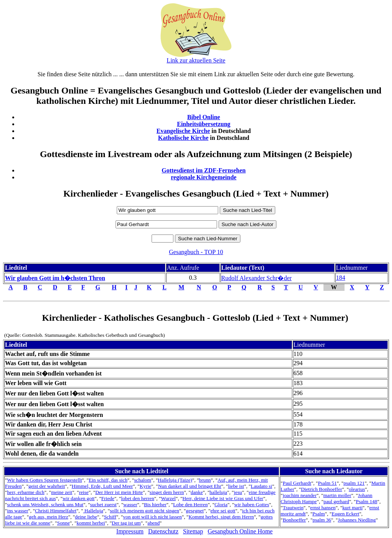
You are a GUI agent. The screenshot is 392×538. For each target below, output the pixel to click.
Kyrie (145, 486)
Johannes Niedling (357, 520)
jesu (238, 492)
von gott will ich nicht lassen (152, 517)
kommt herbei (91, 523)
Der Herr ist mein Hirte (119, 492)
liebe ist (236, 486)
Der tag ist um (126, 523)
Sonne (63, 523)
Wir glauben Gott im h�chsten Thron (55, 278)
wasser (130, 504)
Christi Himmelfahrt (56, 511)
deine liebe (86, 517)
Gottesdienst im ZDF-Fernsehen (204, 170)
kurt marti (352, 508)
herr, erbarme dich (26, 492)
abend (154, 523)
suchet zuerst (103, 504)
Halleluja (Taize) (175, 480)
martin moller (337, 495)
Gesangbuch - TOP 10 (196, 252)
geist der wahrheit (47, 486)
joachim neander (300, 495)
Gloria (221, 504)
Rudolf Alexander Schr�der (256, 278)
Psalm (319, 514)
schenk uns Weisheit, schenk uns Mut (45, 504)
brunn (205, 480)
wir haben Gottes (252, 504)
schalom (142, 480)
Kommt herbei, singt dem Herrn (221, 517)
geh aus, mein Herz (48, 517)
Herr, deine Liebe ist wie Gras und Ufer (223, 498)
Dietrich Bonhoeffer (321, 489)
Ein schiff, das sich (108, 480)
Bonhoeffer (294, 520)
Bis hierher (155, 504)
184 (341, 278)
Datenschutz (163, 531)
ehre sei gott (223, 511)
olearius (357, 489)
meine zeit (62, 492)
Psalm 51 (327, 483)
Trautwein (293, 508)
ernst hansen (323, 508)
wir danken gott (78, 498)
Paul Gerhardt (297, 483)
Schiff (110, 517)
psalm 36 (322, 520)
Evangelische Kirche (183, 131)
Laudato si (261, 486)
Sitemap (193, 531)
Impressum (130, 531)
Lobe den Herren (190, 504)
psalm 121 (354, 483)
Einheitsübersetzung (204, 124)
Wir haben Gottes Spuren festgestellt (44, 480)
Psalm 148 (367, 501)
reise (84, 492)
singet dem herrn (167, 492)
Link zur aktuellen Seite (196, 60)
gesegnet (195, 511)
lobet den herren (138, 498)
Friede (108, 498)
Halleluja (93, 511)
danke (197, 492)
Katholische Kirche (183, 138)
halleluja (218, 492)
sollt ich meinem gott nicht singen (145, 511)
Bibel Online (204, 117)
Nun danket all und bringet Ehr (190, 486)
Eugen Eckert (345, 514)
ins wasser (17, 511)
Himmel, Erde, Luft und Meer (102, 486)
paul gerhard (336, 501)
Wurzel (168, 498)
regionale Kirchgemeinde (203, 177)
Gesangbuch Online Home (240, 531)
